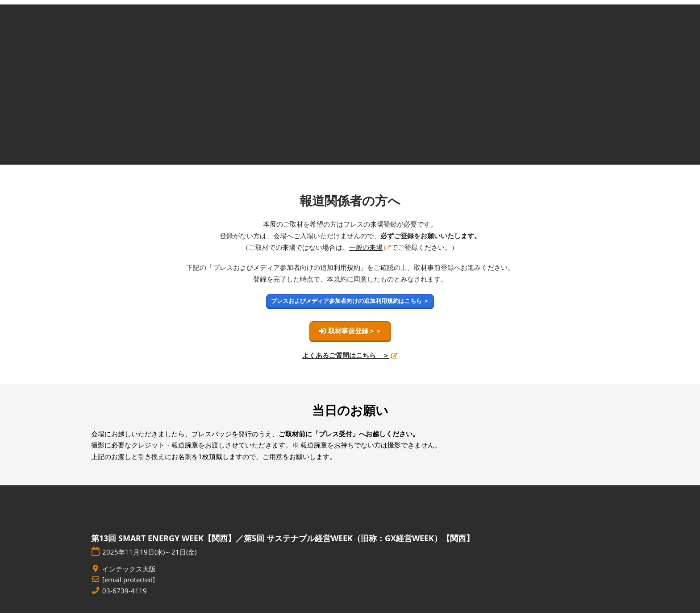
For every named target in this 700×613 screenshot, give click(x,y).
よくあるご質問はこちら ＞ (346, 355)
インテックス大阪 (129, 569)
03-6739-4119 (125, 591)
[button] (350, 301)
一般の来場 (366, 247)
